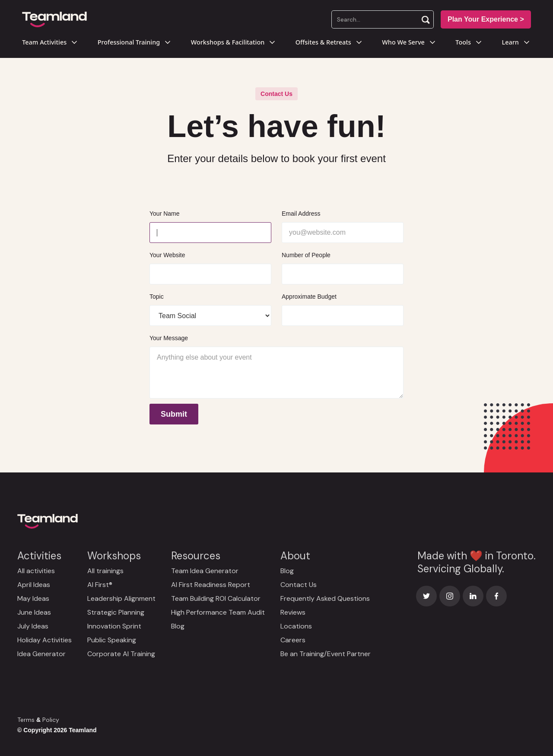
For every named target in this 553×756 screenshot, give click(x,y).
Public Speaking (112, 640)
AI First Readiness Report (211, 585)
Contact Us (299, 585)
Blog (178, 626)
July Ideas (33, 626)
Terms (26, 720)
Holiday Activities (44, 640)
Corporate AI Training (121, 654)
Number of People (306, 255)
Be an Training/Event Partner (326, 654)
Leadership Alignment (121, 598)
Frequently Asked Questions (325, 598)
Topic (157, 297)
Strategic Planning (116, 612)
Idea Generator (41, 654)
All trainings (105, 571)
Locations (296, 626)
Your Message (169, 338)
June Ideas (34, 612)
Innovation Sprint (114, 626)
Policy (51, 720)
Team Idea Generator (205, 571)
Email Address (301, 214)
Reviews (293, 612)
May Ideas (33, 598)
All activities (36, 571)
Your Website (167, 255)
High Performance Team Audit (218, 612)
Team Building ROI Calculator (216, 598)
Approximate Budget (309, 297)
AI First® (100, 585)
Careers (293, 640)
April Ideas (34, 585)
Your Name (165, 214)
